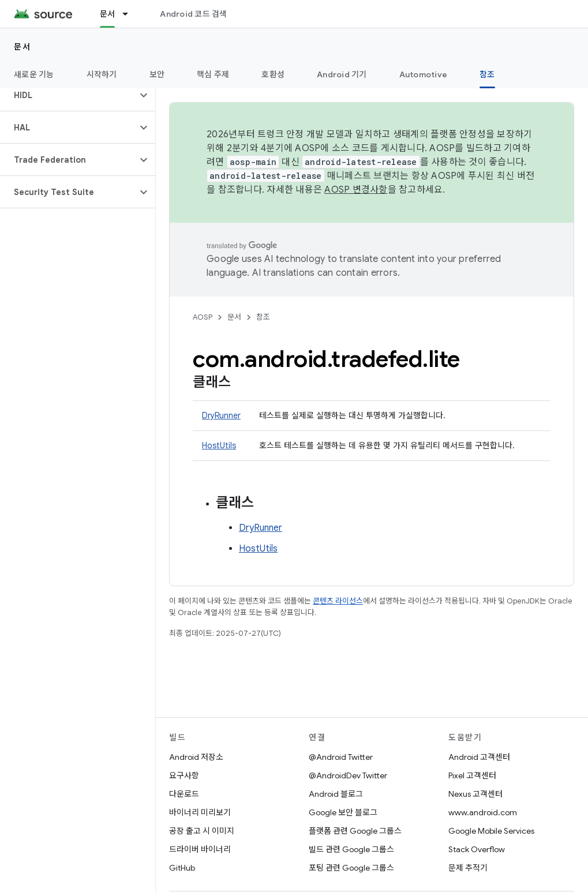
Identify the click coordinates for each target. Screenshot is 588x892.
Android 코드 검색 (193, 14)
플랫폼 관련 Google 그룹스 (355, 831)
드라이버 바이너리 (200, 849)
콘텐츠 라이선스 (338, 601)
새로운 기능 (34, 74)
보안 (157, 74)
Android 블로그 (336, 794)
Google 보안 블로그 (343, 812)
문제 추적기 (468, 868)
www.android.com (483, 812)
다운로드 (184, 794)
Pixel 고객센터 (472, 775)
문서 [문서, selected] (108, 14)
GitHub (182, 868)
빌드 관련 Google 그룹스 (351, 849)
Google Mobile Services (491, 831)
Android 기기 (342, 74)
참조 (263, 317)
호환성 (273, 74)
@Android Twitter (341, 757)
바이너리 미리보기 (200, 812)
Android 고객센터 (479, 757)
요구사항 (184, 775)
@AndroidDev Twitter (348, 775)
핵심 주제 (213, 74)
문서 (22, 47)
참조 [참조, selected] (487, 74)
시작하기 (102, 74)
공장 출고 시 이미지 (202, 831)
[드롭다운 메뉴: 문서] (130, 14)
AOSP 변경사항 (356, 190)
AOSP (203, 317)
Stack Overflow (477, 849)
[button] (68, 95)
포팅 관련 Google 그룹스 (351, 868)
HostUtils (219, 445)
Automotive (424, 74)
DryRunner (221, 415)
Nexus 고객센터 (475, 794)
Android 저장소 (196, 757)
